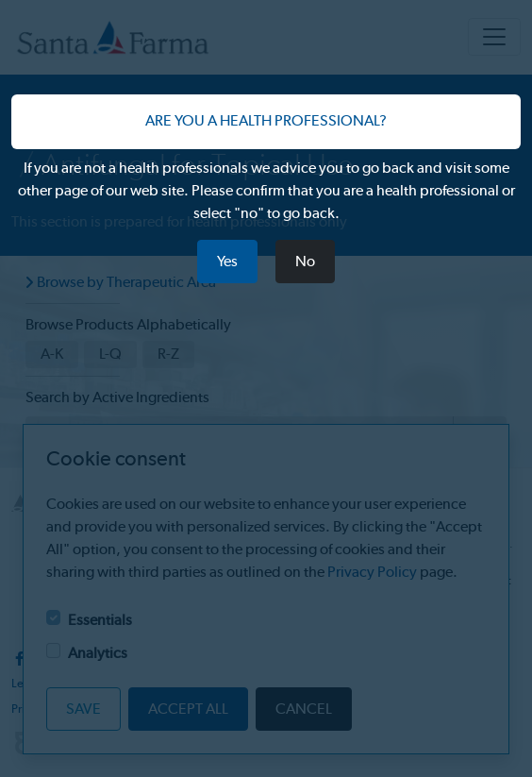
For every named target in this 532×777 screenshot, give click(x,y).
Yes (227, 262)
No (305, 262)
